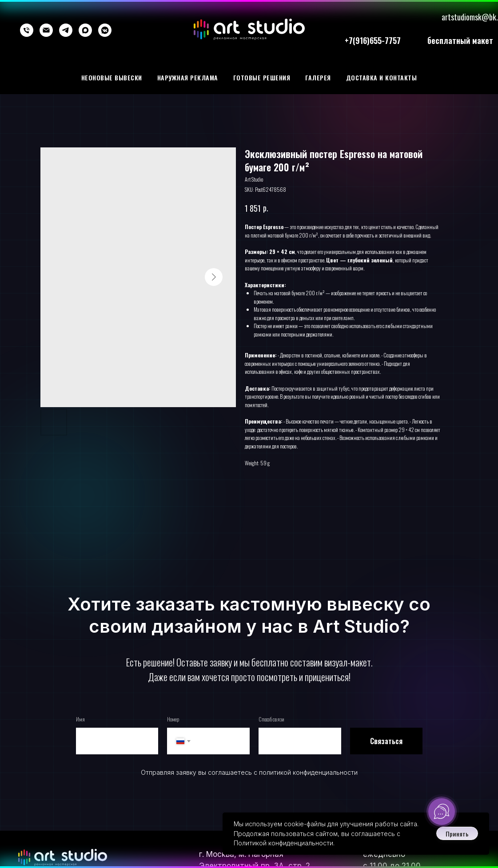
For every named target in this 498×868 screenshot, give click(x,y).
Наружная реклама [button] (188, 77)
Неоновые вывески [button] (112, 77)
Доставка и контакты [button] (382, 77)
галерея (318, 77)
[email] (46, 30)
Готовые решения (262, 77)
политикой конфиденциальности (308, 772)
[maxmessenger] (85, 30)
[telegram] (66, 30)
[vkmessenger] (105, 30)
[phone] (27, 30)
